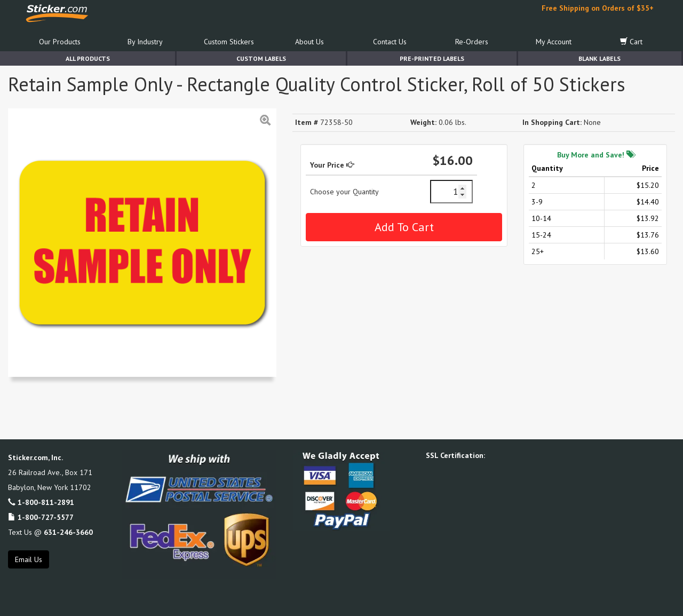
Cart (631, 42)
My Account (554, 42)
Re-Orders (472, 42)
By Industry (145, 42)
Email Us (29, 559)
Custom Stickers (229, 42)
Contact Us (390, 42)
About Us (309, 42)
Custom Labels (261, 58)
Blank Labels (599, 58)
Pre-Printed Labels (432, 58)
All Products (88, 58)
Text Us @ (50, 532)
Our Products (60, 42)
